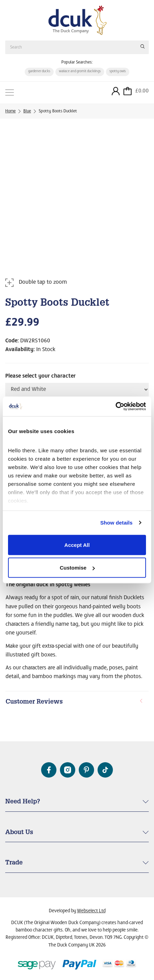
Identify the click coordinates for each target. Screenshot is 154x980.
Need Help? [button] (23, 802)
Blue (27, 111)
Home (10, 111)
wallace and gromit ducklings (80, 72)
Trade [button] (14, 863)
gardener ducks (39, 72)
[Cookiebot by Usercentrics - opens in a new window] (115, 407)
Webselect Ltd (91, 911)
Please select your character (40, 377)
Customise (77, 568)
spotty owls (118, 72)
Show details (117, 523)
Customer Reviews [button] (74, 702)
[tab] (77, 703)
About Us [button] (19, 833)
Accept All (77, 545)
